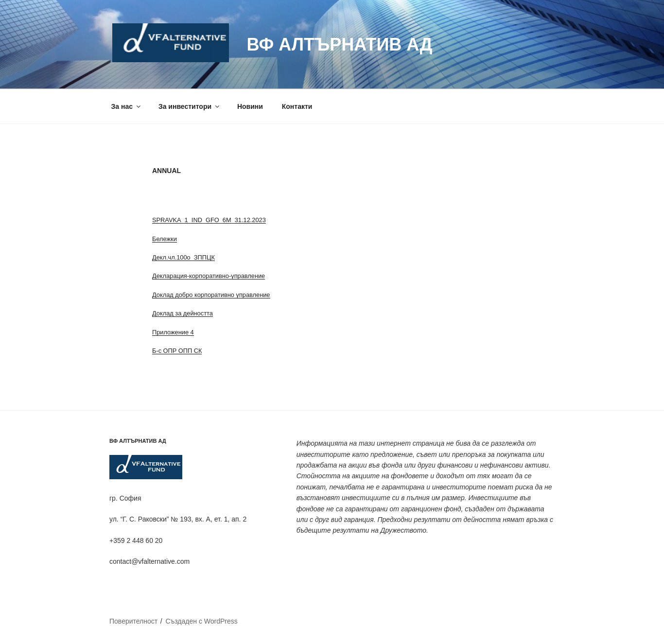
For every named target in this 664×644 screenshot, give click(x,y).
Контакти (297, 106)
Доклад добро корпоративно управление (211, 295)
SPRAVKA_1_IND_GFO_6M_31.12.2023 (209, 220)
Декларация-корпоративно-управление (209, 276)
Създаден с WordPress (201, 621)
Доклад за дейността (183, 313)
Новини (250, 106)
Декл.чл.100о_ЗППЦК (183, 257)
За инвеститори (190, 106)
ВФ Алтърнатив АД (339, 44)
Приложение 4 (173, 332)
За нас (127, 106)
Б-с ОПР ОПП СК (177, 351)
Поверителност (133, 621)
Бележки (165, 239)
